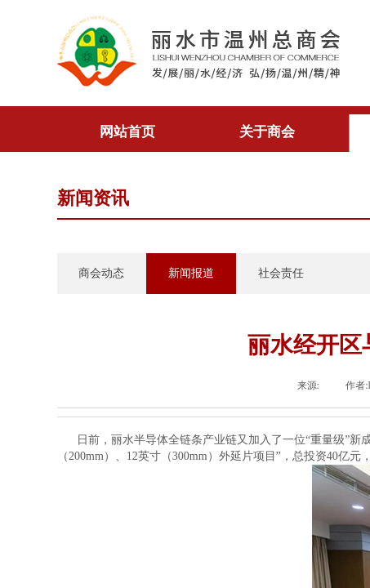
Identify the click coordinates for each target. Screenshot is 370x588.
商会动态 (101, 273)
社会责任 (281, 273)
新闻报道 (191, 273)
